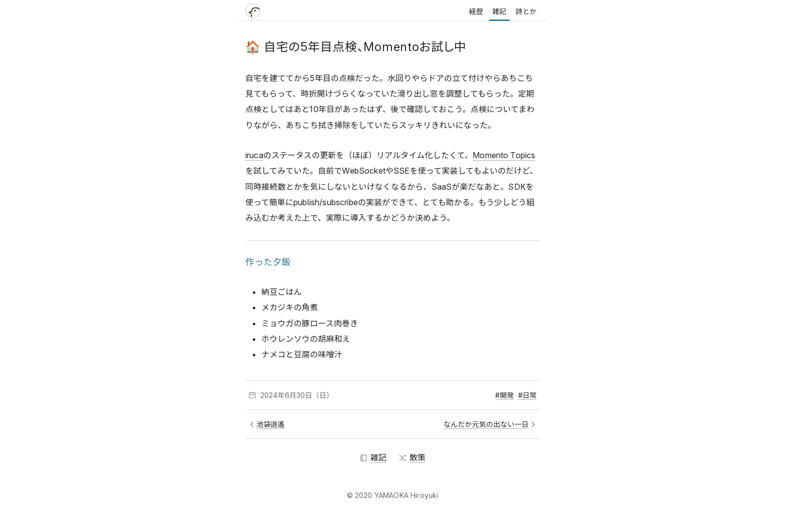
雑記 (499, 11)
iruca (254, 155)
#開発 (504, 395)
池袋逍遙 (271, 424)
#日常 (527, 395)
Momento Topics (504, 155)
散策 (412, 457)
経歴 (476, 11)
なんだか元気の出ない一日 (486, 424)
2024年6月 (278, 395)
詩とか (526, 11)
